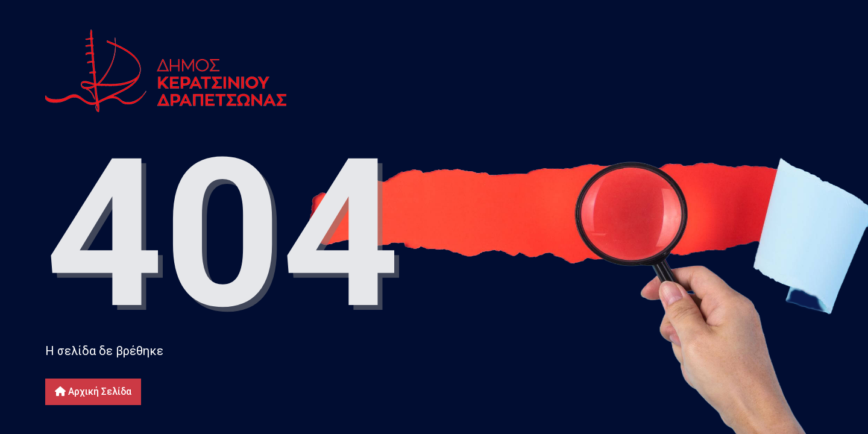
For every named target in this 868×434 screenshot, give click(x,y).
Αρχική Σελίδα (93, 392)
